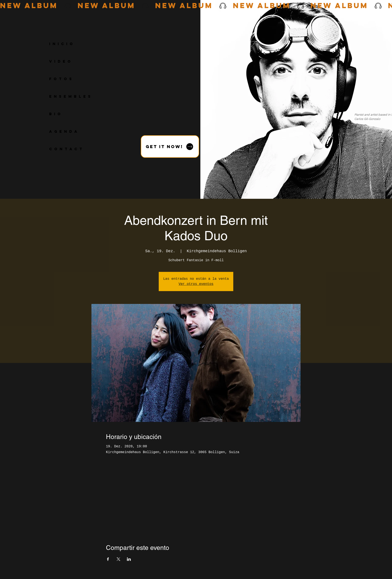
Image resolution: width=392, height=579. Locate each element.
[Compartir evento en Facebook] (108, 559)
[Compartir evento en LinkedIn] (129, 559)
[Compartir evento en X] (118, 559)
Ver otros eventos (196, 284)
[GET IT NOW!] (170, 147)
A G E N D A (63, 131)
